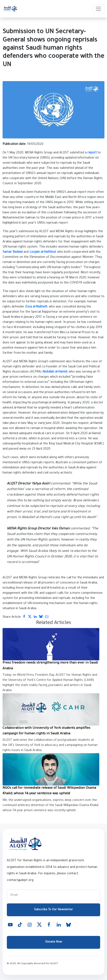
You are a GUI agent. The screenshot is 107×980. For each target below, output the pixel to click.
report (92, 153)
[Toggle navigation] (98, 9)
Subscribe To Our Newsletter (53, 910)
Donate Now (54, 942)
